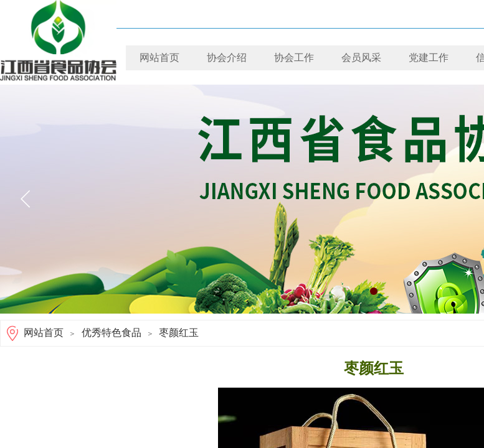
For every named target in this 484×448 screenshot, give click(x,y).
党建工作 (429, 58)
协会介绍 (227, 58)
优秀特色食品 (112, 333)
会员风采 (361, 58)
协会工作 (294, 58)
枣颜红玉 (179, 333)
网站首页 (159, 58)
